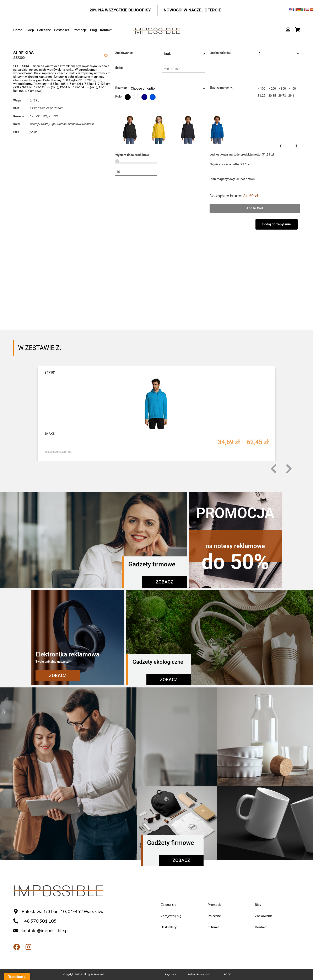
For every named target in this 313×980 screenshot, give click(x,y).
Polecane (44, 30)
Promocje (79, 30)
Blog (93, 30)
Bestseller (61, 30)
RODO (228, 974)
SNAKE (49, 434)
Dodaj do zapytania (277, 224)
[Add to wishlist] (106, 55)
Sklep (29, 30)
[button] (274, 469)
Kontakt (105, 30)
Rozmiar (121, 88)
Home (18, 30)
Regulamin (171, 974)
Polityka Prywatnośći (199, 974)
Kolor (119, 97)
